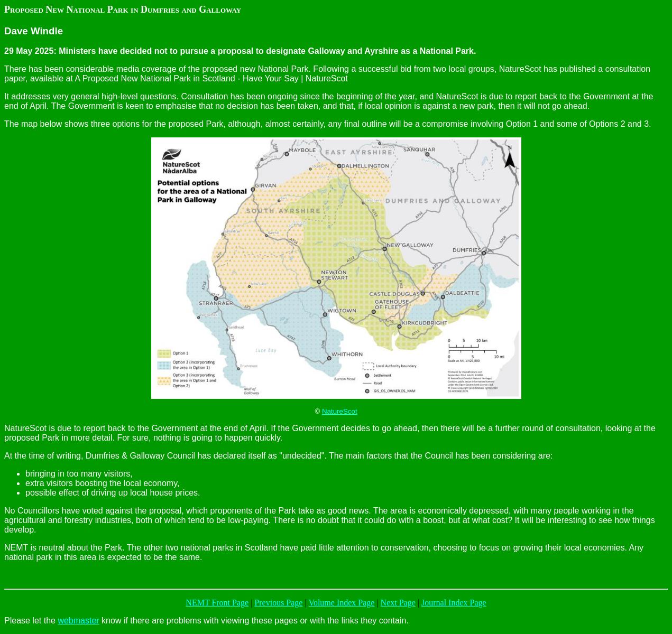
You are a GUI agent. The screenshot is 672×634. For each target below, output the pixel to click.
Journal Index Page (454, 603)
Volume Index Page (341, 603)
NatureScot (340, 411)
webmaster (78, 621)
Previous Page (278, 603)
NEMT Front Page (217, 603)
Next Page (398, 603)
